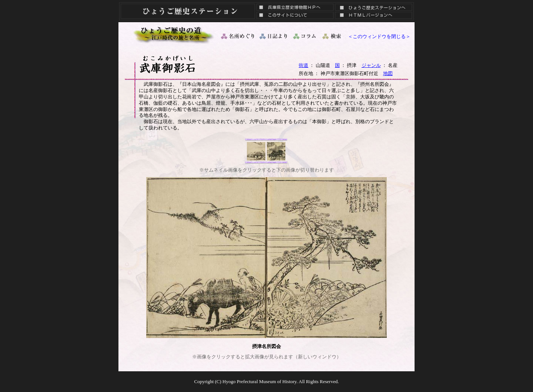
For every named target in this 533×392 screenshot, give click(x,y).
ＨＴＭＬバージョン (374, 17)
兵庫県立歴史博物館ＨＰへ (293, 6)
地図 (388, 73)
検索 (332, 36)
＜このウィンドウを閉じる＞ (379, 36)
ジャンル (371, 65)
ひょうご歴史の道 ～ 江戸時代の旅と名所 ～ (174, 34)
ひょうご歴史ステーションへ (374, 6)
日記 (274, 36)
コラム (305, 36)
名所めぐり (237, 36)
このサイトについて (293, 17)
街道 (304, 65)
